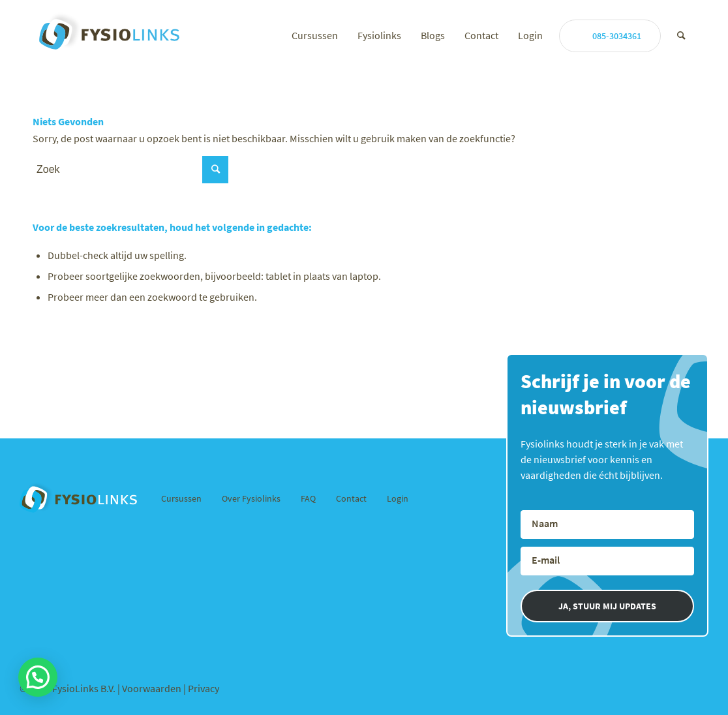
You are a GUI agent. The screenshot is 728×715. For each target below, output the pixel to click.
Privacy (204, 688)
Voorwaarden (153, 688)
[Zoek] (681, 35)
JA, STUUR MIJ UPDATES (607, 606)
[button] (38, 677)
